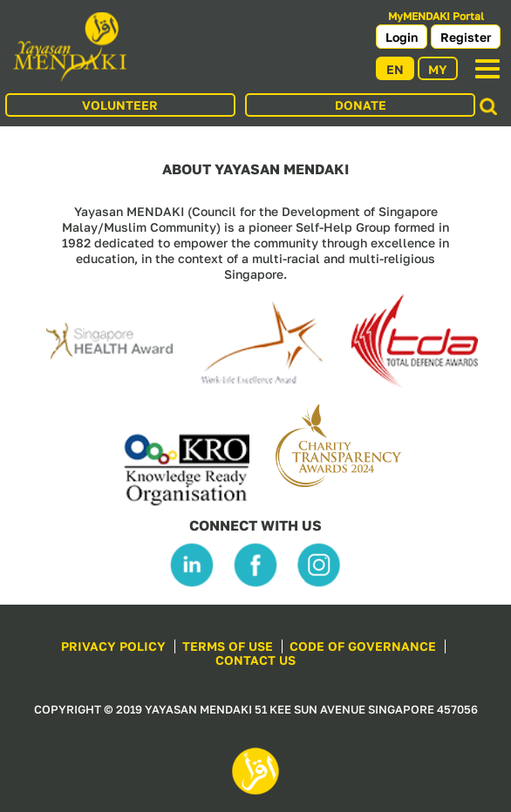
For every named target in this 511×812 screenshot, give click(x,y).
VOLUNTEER (120, 105)
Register (466, 37)
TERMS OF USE (228, 646)
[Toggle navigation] (487, 69)
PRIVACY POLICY (113, 646)
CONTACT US (255, 660)
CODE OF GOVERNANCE (363, 646)
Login (402, 37)
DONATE (361, 105)
